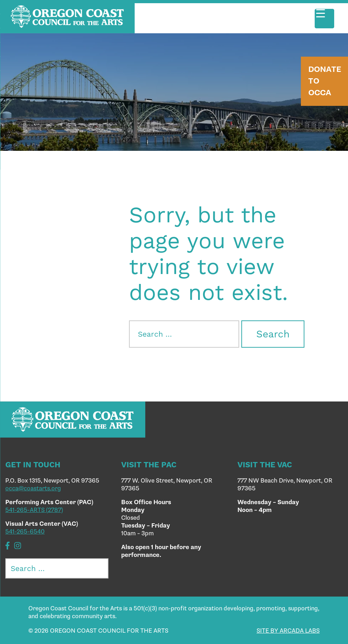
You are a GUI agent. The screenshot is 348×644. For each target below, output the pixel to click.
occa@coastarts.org (33, 489)
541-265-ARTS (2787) (34, 510)
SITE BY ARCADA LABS (288, 631)
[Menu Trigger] (324, 19)
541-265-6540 (25, 532)
